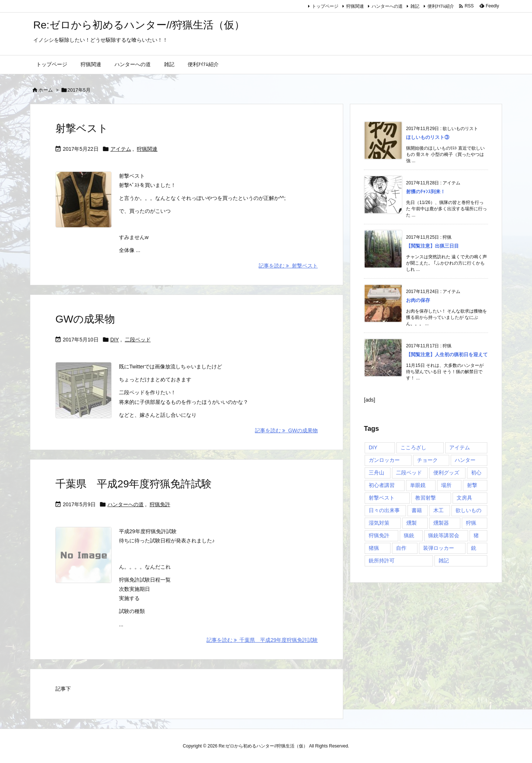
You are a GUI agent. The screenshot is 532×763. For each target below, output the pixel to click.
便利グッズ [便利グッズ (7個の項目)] (446, 473)
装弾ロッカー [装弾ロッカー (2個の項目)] (439, 548)
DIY (115, 340)
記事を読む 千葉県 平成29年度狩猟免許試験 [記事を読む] (262, 640)
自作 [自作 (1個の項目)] (401, 548)
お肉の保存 (418, 300)
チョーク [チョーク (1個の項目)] (427, 460)
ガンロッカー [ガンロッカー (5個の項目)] (384, 460)
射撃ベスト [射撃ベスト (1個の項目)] (382, 498)
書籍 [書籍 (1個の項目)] (417, 510)
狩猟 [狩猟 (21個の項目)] (471, 523)
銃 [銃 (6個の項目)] (474, 548)
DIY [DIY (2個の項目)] (373, 447)
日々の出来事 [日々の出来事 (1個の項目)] (384, 510)
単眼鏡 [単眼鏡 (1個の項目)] (418, 485)
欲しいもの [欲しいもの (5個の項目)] (468, 510)
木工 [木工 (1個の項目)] (439, 510)
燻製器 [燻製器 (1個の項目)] (441, 523)
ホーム (46, 90)
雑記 (415, 6)
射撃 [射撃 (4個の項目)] (472, 485)
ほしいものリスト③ (428, 137)
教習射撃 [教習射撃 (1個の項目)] (426, 498)
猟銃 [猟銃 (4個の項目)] (409, 535)
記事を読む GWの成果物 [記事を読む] (286, 430)
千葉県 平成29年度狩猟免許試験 (134, 484)
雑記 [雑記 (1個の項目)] (444, 561)
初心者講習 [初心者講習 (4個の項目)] (382, 485)
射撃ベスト (82, 128)
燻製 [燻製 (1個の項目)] (412, 523)
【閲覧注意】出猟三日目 (432, 246)
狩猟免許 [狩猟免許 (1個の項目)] (379, 535)
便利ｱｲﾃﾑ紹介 (441, 6)
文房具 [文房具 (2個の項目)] (464, 498)
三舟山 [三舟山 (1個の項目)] (376, 473)
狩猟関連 (355, 6)
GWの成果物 (85, 319)
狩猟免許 (160, 504)
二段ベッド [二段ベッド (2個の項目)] (409, 473)
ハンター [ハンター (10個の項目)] (465, 460)
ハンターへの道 (387, 6)
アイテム (121, 149)
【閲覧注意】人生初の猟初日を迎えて (447, 355)
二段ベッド (138, 340)
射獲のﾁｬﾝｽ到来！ (426, 192)
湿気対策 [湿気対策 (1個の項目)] (379, 523)
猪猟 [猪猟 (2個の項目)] (374, 548)
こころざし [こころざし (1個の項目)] (413, 447)
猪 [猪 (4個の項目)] (476, 535)
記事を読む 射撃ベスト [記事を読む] (288, 266)
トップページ (325, 6)
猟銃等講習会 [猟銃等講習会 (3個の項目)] (444, 535)
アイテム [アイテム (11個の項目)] (460, 447)
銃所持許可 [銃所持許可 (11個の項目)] (382, 561)
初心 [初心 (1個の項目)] (476, 473)
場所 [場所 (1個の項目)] (446, 485)
